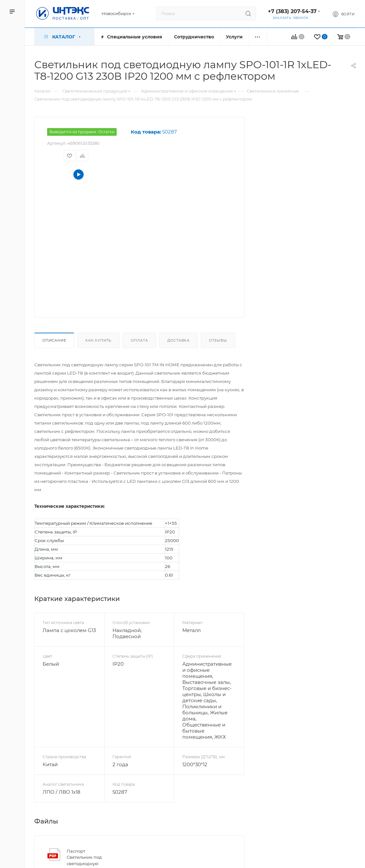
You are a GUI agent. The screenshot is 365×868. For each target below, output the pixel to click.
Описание (54, 340)
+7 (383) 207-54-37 (292, 11)
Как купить (98, 340)
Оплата (139, 340)
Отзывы (218, 340)
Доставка (178, 340)
